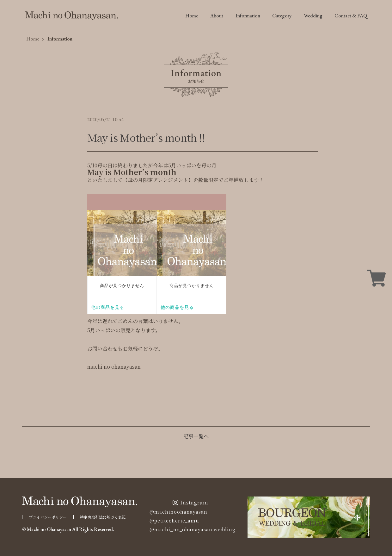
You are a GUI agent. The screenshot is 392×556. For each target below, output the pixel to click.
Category (282, 16)
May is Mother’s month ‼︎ (146, 137)
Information (248, 16)
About (217, 16)
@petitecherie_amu (174, 521)
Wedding (313, 16)
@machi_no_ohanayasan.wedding (193, 529)
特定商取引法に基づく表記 (103, 517)
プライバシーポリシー (48, 517)
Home (192, 16)
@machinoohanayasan (178, 512)
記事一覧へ (196, 436)
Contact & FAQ (351, 16)
